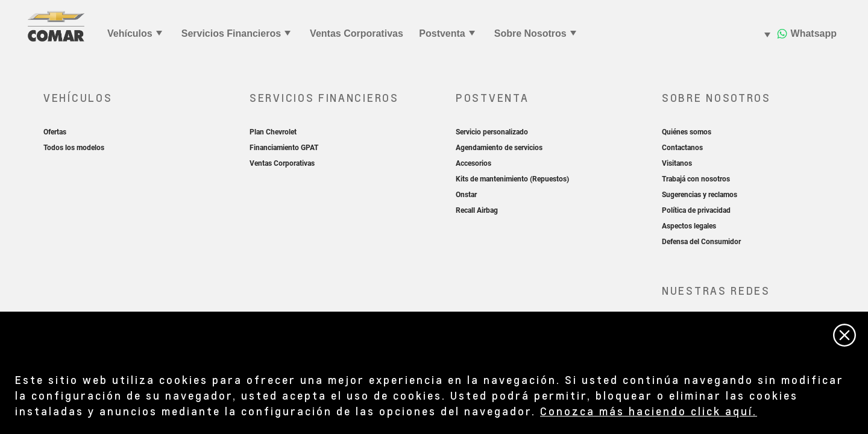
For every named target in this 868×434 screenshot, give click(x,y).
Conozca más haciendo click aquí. (649, 411)
